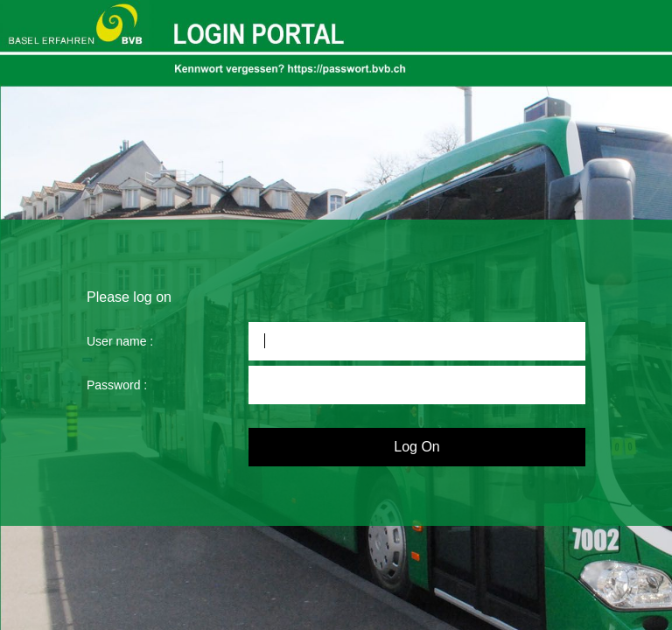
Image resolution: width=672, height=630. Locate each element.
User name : (120, 341)
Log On (416, 447)
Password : (117, 385)
